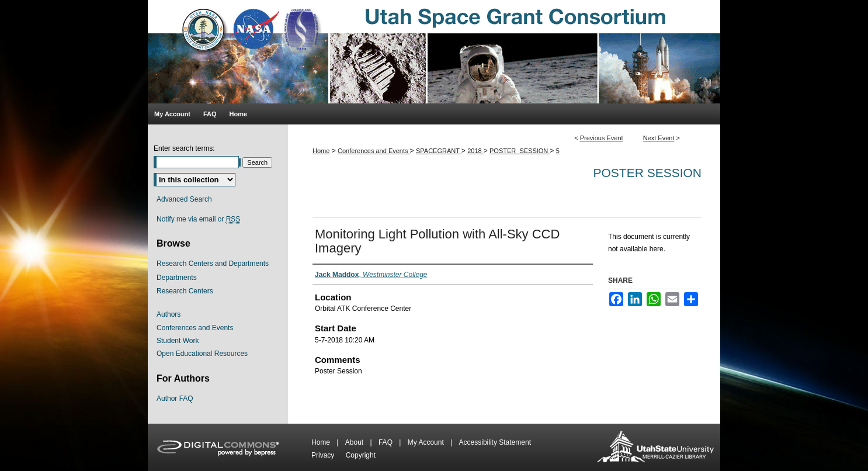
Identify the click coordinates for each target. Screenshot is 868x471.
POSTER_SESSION (520, 151)
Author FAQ (175, 399)
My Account (427, 442)
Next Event (659, 138)
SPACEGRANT (439, 151)
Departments (177, 278)
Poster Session (647, 173)
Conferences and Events (374, 151)
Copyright (361, 455)
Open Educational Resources (202, 354)
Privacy (324, 455)
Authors (169, 314)
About (355, 442)
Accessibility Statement (495, 442)
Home (321, 151)
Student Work (178, 341)
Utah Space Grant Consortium (434, 52)
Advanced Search (184, 199)
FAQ (386, 442)
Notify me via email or (198, 219)
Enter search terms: (184, 148)
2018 (475, 151)
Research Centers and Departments (213, 264)
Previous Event (602, 138)
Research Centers (185, 291)
